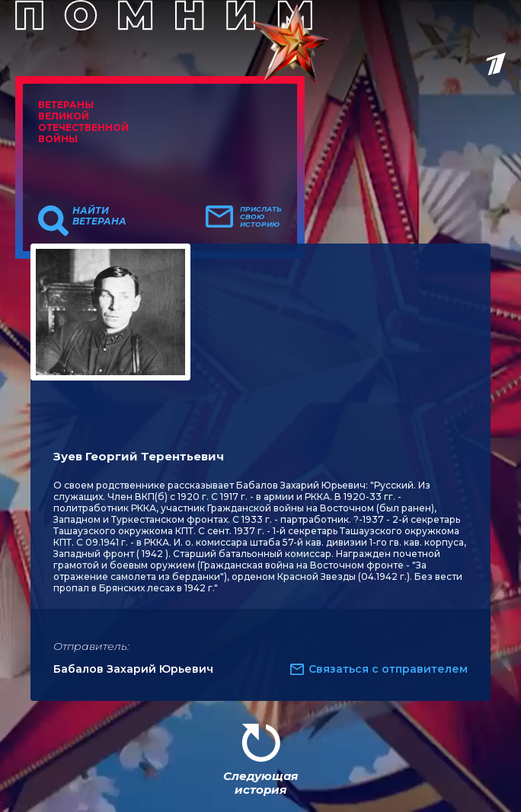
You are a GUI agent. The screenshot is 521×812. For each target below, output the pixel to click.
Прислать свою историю (261, 217)
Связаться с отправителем (388, 669)
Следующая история (260, 783)
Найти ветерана (99, 216)
